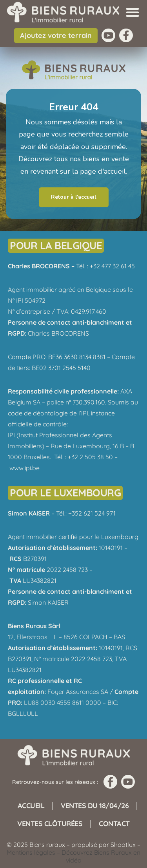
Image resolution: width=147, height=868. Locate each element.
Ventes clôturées (50, 824)
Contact (114, 824)
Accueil (31, 806)
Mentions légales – (34, 852)
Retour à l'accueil (74, 197)
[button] (132, 12)
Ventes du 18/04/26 (95, 806)
